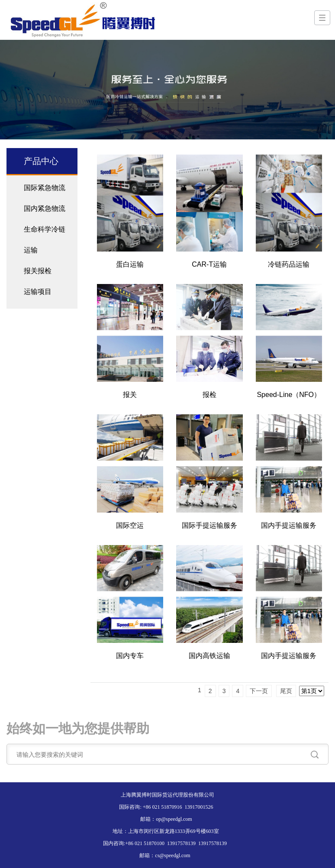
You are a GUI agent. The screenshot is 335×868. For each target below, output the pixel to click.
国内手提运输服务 (289, 525)
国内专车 (130, 656)
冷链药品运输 (289, 264)
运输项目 (38, 292)
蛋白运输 (130, 264)
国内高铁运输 (209, 656)
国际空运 (130, 525)
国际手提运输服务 (209, 525)
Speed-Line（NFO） (289, 395)
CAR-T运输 (209, 264)
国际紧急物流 (45, 188)
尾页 (286, 691)
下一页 (259, 691)
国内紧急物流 (45, 208)
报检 (209, 395)
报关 (130, 395)
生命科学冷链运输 (45, 240)
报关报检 (38, 271)
